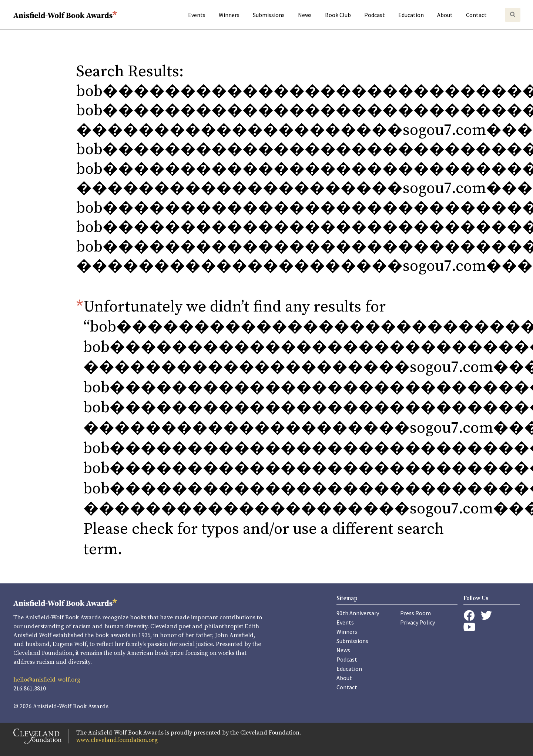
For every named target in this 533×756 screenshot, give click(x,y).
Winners (229, 15)
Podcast (375, 15)
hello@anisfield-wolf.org (47, 680)
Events (197, 15)
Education (411, 15)
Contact (476, 15)
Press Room (415, 613)
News (305, 15)
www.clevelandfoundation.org (117, 740)
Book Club (338, 15)
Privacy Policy (418, 622)
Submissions (269, 15)
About (445, 15)
